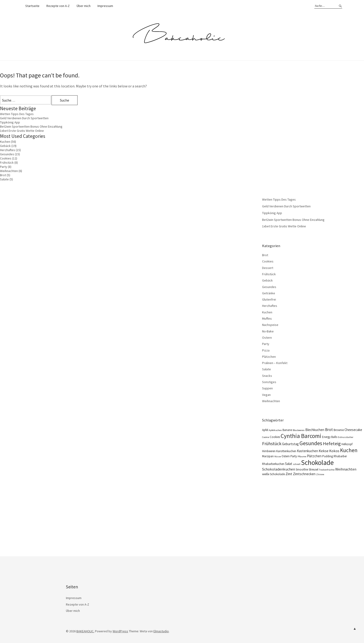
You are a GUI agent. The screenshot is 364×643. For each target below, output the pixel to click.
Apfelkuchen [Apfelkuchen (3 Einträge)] (275, 430)
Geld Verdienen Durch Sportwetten (24, 118)
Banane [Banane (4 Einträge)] (287, 430)
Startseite (32, 6)
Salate (4, 179)
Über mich (84, 6)
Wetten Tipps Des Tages (17, 114)
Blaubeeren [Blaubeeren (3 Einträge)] (299, 430)
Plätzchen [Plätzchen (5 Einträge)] (314, 456)
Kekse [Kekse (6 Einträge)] (324, 451)
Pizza (266, 350)
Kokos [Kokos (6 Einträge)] (334, 451)
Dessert (268, 268)
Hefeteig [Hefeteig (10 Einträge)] (332, 444)
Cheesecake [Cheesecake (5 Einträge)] (353, 430)
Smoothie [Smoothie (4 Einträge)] (302, 469)
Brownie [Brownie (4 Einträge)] (339, 430)
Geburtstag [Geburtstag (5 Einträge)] (290, 444)
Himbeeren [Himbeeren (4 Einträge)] (269, 451)
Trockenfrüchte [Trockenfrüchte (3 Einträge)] (327, 470)
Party (4, 167)
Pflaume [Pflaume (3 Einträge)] (302, 456)
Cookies (6, 158)
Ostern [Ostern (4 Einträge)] (286, 456)
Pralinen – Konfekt (275, 363)
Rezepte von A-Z (58, 6)
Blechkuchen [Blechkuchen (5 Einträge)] (315, 430)
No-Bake (268, 331)
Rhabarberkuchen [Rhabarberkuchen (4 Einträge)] (273, 464)
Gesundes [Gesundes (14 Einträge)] (311, 443)
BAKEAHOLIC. (85, 631)
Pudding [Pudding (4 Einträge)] (328, 456)
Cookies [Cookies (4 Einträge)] (275, 437)
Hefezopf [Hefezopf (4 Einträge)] (347, 444)
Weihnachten (9, 171)
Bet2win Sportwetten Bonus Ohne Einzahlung (31, 126)
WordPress (120, 631)
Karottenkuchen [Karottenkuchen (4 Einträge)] (286, 451)
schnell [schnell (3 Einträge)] (297, 464)
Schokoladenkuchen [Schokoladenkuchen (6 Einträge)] (279, 469)
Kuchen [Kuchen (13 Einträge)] (349, 450)
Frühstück (7, 162)
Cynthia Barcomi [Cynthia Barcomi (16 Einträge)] (301, 436)
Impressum (105, 6)
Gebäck (5, 146)
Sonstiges (269, 382)
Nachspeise (270, 325)
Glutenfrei (269, 299)
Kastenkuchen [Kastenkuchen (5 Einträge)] (307, 451)
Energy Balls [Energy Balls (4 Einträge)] (330, 437)
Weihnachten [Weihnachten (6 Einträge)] (346, 469)
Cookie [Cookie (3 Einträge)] (266, 437)
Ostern (267, 338)
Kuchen (5, 142)
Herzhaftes (8, 150)
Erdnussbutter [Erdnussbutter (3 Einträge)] (346, 437)
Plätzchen (269, 357)
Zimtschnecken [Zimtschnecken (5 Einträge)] (304, 474)
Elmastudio (161, 631)
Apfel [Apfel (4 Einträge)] (265, 430)
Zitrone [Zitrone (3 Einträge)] (320, 474)
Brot (3, 175)
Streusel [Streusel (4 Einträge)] (314, 469)
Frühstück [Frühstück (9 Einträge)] (272, 443)
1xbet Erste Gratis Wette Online (22, 131)
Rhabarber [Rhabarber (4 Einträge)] (340, 456)
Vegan (266, 395)
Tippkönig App (10, 122)
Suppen (267, 388)
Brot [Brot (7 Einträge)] (329, 430)
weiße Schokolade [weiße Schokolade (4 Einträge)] (273, 474)
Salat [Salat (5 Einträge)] (289, 464)
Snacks (267, 376)
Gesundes (7, 154)
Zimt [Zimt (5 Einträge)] (289, 474)
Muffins (267, 318)
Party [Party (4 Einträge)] (294, 456)
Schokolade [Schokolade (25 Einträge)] (317, 462)
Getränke (269, 293)
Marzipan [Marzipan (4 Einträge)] (268, 456)
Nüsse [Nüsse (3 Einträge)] (278, 456)
